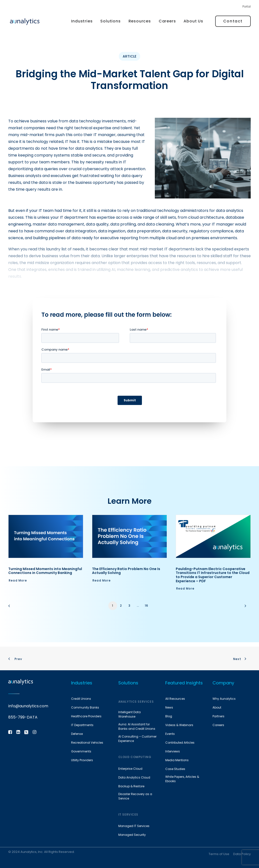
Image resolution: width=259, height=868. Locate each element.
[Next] (244, 607)
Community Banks (85, 707)
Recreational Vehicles (87, 743)
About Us (193, 21)
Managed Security (132, 835)
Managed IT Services (134, 826)
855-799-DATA (23, 717)
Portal (247, 6)
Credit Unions (81, 699)
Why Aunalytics (224, 699)
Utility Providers (82, 760)
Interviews (173, 751)
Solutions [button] (110, 21)
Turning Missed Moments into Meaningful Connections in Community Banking (45, 571)
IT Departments (82, 725)
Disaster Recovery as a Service (135, 796)
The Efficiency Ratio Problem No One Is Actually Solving (126, 571)
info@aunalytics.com (28, 706)
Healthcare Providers (86, 716)
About (217, 707)
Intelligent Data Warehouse (129, 714)
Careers (167, 21)
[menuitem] (247, 8)
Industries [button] (82, 21)
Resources (140, 21)
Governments (81, 751)
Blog (169, 716)
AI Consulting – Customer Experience (137, 739)
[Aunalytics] (25, 21)
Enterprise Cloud (130, 769)
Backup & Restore (131, 786)
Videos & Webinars (179, 725)
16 (147, 606)
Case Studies (175, 769)
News (169, 707)
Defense (77, 734)
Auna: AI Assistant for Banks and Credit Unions (137, 726)
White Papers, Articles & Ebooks (182, 779)
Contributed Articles (180, 743)
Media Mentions (177, 760)
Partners (218, 716)
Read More (18, 580)
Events (170, 734)
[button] (46, 536)
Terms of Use (219, 854)
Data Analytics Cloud (134, 777)
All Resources (175, 699)
